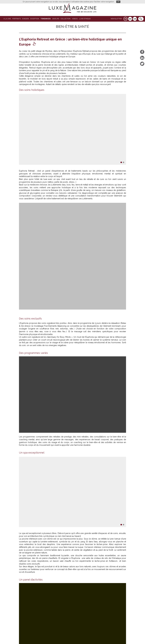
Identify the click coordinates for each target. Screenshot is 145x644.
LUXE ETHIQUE (85, 19)
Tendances (46, 19)
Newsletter (116, 19)
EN (130, 19)
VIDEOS (75, 19)
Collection (66, 19)
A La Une (7, 19)
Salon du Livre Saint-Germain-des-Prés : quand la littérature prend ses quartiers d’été (66, 604)
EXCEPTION (35, 19)
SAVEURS (56, 19)
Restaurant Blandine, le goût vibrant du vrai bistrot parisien (52, 602)
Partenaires (51, 637)
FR (126, 19)
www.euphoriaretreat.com (71, 479)
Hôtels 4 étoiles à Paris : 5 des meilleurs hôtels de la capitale (53, 598)
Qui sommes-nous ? (66, 637)
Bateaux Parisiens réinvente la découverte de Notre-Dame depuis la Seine (60, 600)
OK (118, 2)
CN (135, 19)
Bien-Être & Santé (72, 27)
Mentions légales (92, 637)
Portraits (17, 19)
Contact (80, 637)
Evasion (26, 19)
